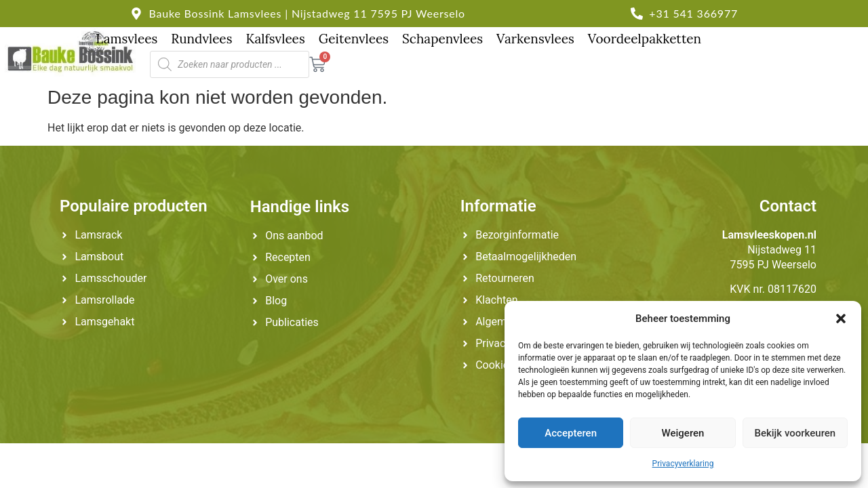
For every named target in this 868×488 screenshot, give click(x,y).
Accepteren (571, 433)
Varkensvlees (535, 39)
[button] (841, 319)
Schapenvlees (442, 39)
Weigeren (683, 433)
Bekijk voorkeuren (795, 433)
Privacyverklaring (683, 464)
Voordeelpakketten (645, 39)
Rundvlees (201, 39)
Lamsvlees (126, 39)
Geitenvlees (354, 39)
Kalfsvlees (275, 39)
